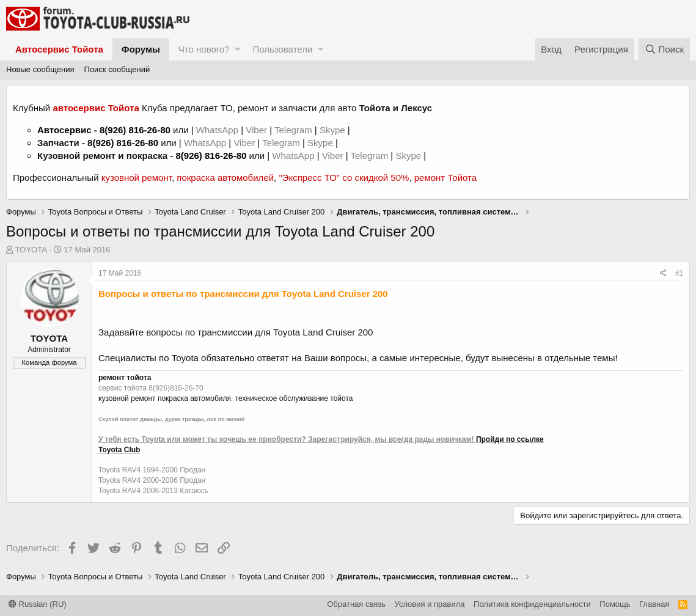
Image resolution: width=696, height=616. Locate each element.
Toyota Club (119, 450)
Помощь (615, 604)
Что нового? (204, 49)
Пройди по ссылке (510, 439)
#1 (679, 273)
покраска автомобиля (194, 398)
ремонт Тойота (445, 178)
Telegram (295, 130)
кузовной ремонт (137, 178)
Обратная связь (356, 604)
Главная (654, 604)
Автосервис (64, 130)
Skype (334, 130)
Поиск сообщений (117, 69)
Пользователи (282, 49)
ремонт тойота (125, 378)
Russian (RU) (38, 604)
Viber (256, 130)
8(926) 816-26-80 (135, 130)
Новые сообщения (40, 69)
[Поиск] (664, 49)
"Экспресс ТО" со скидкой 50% (344, 178)
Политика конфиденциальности (532, 604)
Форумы (141, 49)
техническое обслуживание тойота (294, 398)
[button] (237, 49)
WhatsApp (218, 130)
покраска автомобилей (225, 178)
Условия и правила (430, 604)
